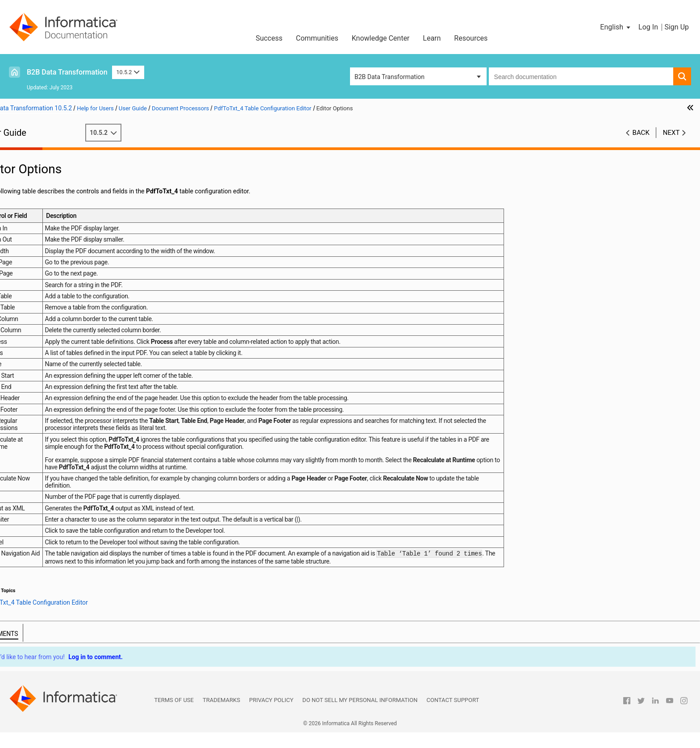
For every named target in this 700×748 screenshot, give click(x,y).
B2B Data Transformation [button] (390, 77)
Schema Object (36, 230)
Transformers (33, 380)
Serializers (29, 399)
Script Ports (31, 267)
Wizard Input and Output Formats (61, 183)
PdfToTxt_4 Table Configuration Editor (81, 324)
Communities (317, 38)
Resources (471, 38)
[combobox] (581, 76)
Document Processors (46, 277)
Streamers (29, 427)
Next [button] (671, 133)
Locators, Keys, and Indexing (54, 418)
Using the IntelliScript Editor (53, 202)
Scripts (24, 249)
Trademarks (221, 716)
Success (269, 38)
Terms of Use (174, 716)
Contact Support (453, 716)
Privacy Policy (271, 716)
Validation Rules (37, 446)
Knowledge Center (381, 38)
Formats (26, 352)
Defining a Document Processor (72, 296)
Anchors (26, 371)
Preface (25, 155)
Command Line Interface (49, 239)
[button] (616, 27)
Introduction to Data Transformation (65, 164)
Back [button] (641, 133)
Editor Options (57, 333)
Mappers (27, 408)
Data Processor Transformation (58, 174)
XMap (23, 211)
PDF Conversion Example (72, 343)
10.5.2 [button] (128, 72)
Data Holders (33, 361)
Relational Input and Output (52, 192)
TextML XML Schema (58, 314)
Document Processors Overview (73, 286)
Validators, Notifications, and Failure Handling (78, 436)
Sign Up (677, 27)
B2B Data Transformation (67, 72)
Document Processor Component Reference (90, 305)
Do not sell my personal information (360, 716)
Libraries (27, 221)
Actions (25, 389)
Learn (432, 38)
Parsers (25, 258)
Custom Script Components (53, 455)
